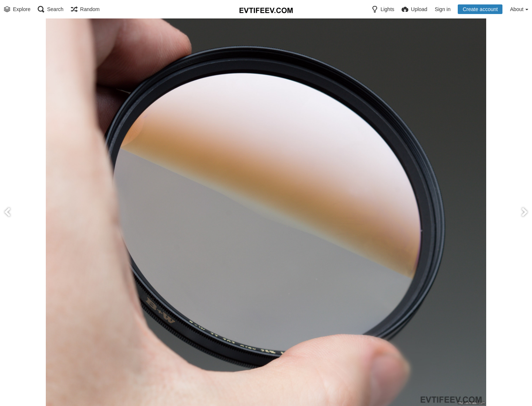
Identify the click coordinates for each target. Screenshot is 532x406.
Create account (480, 9)
